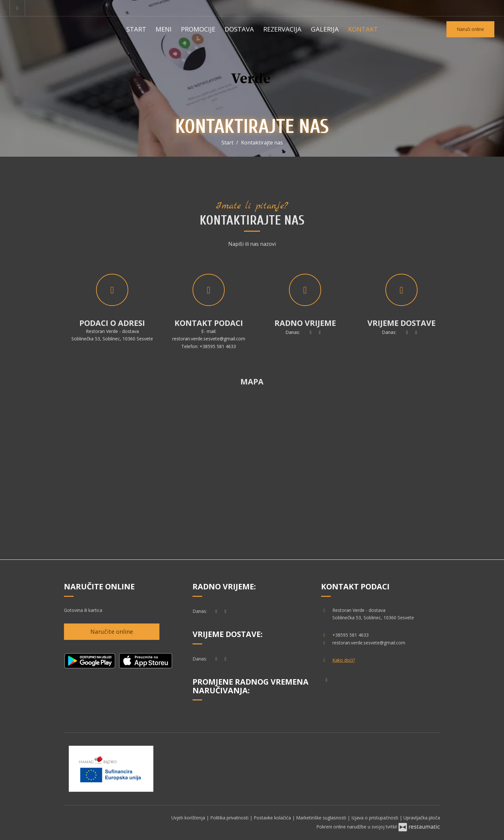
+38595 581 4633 (218, 346)
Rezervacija (282, 29)
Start (136, 29)
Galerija (325, 29)
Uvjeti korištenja (189, 818)
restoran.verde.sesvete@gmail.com (209, 339)
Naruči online (470, 29)
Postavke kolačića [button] (273, 818)
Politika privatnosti (230, 818)
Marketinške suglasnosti (322, 818)
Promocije (198, 29)
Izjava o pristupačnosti (375, 818)
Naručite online (112, 632)
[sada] (310, 332)
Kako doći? (344, 660)
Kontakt (363, 29)
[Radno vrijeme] (320, 332)
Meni (164, 29)
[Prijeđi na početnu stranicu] (252, 78)
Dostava (239, 29)
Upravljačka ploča (422, 818)
